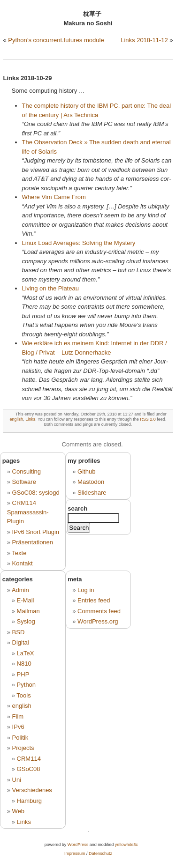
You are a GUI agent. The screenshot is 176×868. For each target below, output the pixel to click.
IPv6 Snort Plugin (36, 532)
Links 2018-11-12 (144, 40)
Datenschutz (100, 853)
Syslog (26, 621)
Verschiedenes (32, 790)
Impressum (75, 853)
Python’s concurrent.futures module (56, 40)
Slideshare (92, 493)
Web (19, 811)
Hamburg (29, 801)
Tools (23, 695)
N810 (24, 664)
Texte (19, 553)
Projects (23, 748)
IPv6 (18, 727)
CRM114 (29, 759)
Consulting (27, 471)
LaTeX (26, 653)
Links (30, 419)
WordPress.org (98, 621)
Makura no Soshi (88, 23)
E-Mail (26, 600)
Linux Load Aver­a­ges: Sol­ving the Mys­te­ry (79, 243)
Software (24, 482)
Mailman (28, 611)
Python (26, 685)
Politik (20, 738)
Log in (86, 590)
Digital (21, 642)
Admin (20, 590)
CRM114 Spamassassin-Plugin (28, 512)
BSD (19, 632)
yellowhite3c (126, 845)
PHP (23, 674)
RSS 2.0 (148, 419)
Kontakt (23, 563)
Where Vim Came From (54, 197)
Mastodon (91, 482)
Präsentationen (33, 542)
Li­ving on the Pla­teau (50, 288)
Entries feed (94, 600)
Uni (17, 780)
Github (86, 471)
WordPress (78, 845)
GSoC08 (29, 769)
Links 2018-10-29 (28, 78)
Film (18, 716)
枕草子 (92, 14)
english (17, 419)
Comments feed (99, 611)
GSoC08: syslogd (36, 493)
